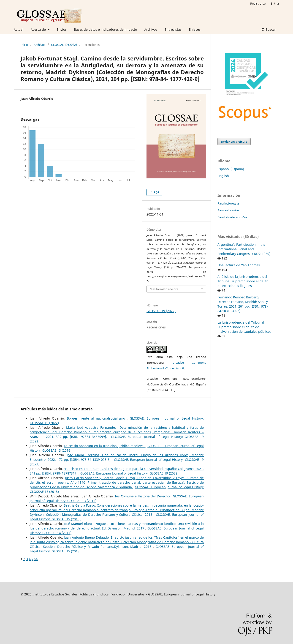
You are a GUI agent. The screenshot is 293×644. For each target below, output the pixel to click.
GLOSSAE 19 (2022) (64, 45)
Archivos (151, 29)
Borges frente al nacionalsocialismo (97, 418)
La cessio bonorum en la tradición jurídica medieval (105, 446)
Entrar (275, 3)
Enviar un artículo (234, 142)
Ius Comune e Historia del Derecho (143, 496)
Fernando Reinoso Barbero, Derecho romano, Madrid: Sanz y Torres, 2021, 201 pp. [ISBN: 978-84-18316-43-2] (243, 304)
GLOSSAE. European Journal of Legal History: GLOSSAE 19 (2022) (129, 473)
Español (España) (231, 169)
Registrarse (258, 3)
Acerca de (39, 29)
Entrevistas (173, 29)
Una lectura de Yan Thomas (239, 265)
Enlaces (195, 29)
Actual (19, 29)
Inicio (24, 45)
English (223, 176)
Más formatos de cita (164, 289)
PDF (156, 192)
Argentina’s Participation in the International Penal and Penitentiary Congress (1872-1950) (244, 249)
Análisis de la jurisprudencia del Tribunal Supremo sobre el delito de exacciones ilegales (243, 281)
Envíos (62, 29)
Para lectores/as (228, 203)
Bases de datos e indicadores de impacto (105, 29)
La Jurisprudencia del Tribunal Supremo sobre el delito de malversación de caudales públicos (244, 327)
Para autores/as (228, 210)
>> (36, 559)
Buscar (269, 29)
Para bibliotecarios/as (232, 217)
